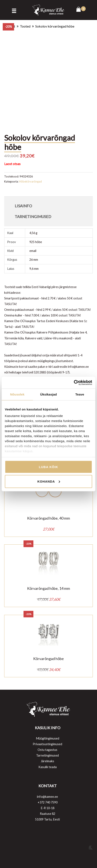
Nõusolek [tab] (17, 394)
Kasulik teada (48, 767)
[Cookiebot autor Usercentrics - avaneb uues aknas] (74, 383)
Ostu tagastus (47, 750)
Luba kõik (48, 467)
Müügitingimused (48, 738)
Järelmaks (47, 761)
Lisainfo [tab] (23, 206)
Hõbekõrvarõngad (30, 181)
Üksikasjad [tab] (48, 394)
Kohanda (49, 481)
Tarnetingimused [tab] (33, 217)
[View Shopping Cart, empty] (81, 10)
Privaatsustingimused (47, 744)
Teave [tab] (80, 394)
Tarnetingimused (47, 755)
